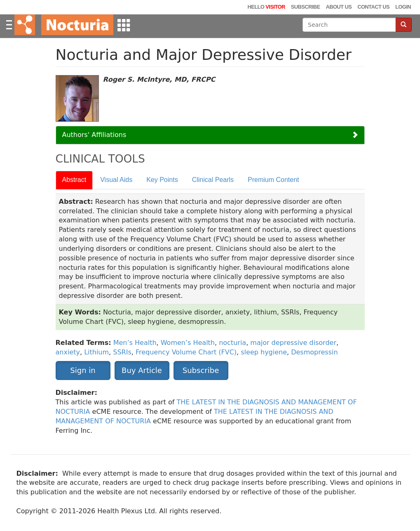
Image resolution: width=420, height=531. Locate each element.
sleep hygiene (264, 352)
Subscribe (306, 7)
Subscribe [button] (201, 370)
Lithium (96, 352)
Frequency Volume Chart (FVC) (186, 352)
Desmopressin (314, 352)
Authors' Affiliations (94, 135)
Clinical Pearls (213, 180)
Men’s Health (135, 343)
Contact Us (373, 7)
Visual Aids (116, 180)
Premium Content (273, 180)
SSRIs (122, 352)
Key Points (162, 180)
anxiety (68, 352)
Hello (266, 7)
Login (403, 7)
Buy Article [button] (142, 370)
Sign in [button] (83, 370)
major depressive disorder (293, 343)
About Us (339, 7)
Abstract (74, 180)
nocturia (232, 343)
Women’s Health (188, 343)
